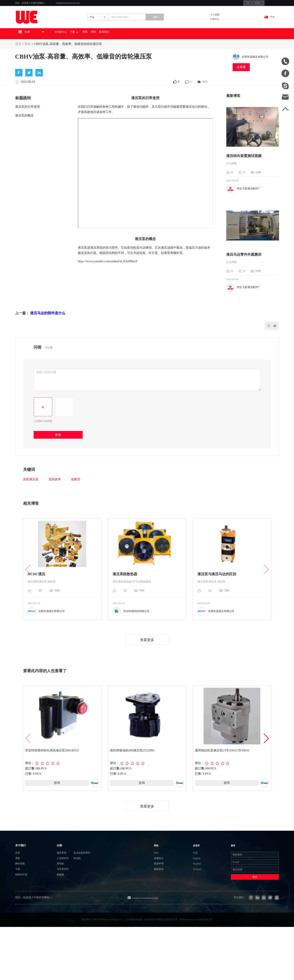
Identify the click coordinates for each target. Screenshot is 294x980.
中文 (269, 26)
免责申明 (164, 898)
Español (190, 898)
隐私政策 (164, 905)
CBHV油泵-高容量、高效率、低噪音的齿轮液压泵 (68, 58)
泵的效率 (55, 496)
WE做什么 (82, 48)
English (189, 890)
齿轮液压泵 (31, 496)
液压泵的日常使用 (27, 122)
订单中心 (227, 29)
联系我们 (147, 48)
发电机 (51, 898)
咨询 (57, 800)
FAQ (160, 882)
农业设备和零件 (82, 882)
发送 (60, 451)
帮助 (130, 48)
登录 (220, 4)
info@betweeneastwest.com (90, 5)
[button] (266, 756)
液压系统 (52, 882)
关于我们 (23, 871)
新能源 (51, 914)
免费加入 (235, 4)
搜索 (179, 26)
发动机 (75, 890)
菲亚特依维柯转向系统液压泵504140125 (52, 768)
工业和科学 (54, 890)
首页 (18, 58)
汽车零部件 (54, 906)
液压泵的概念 (24, 131)
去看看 (241, 81)
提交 (244, 917)
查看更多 (147, 657)
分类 (49, 871)
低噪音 (76, 496)
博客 (118, 48)
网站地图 (22, 898)
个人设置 (227, 23)
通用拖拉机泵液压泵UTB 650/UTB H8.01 (223, 768)
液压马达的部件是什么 (48, 328)
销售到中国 (24, 914)
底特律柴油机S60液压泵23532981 (133, 768)
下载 (101, 48)
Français (190, 905)
